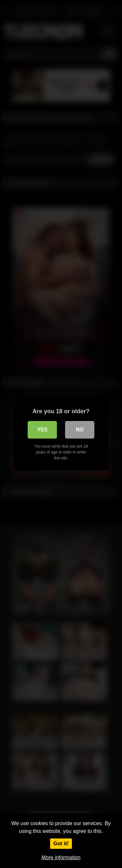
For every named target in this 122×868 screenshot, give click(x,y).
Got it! (61, 843)
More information (61, 857)
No (80, 430)
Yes (42, 430)
